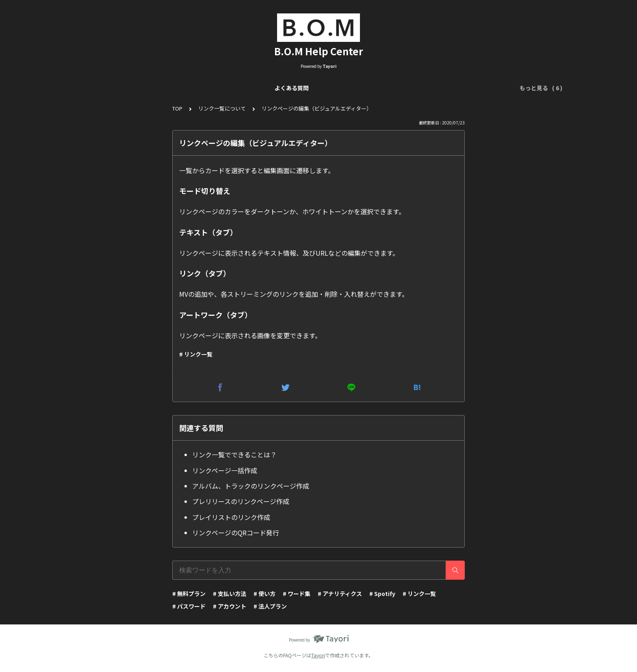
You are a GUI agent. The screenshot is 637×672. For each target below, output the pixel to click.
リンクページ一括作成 (225, 470)
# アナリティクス (340, 594)
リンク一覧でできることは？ (234, 455)
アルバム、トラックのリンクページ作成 (251, 486)
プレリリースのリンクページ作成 (241, 501)
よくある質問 (127, 88)
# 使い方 (264, 594)
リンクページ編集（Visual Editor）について (276, 88)
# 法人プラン (270, 606)
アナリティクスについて (376, 88)
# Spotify (382, 594)
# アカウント (230, 606)
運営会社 (504, 88)
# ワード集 (297, 594)
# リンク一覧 (196, 354)
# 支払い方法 (230, 594)
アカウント (467, 88)
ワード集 (430, 88)
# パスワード (189, 606)
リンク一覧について (181, 88)
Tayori (318, 655)
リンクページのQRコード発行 (236, 533)
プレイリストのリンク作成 (231, 517)
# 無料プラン (189, 594)
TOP (177, 108)
